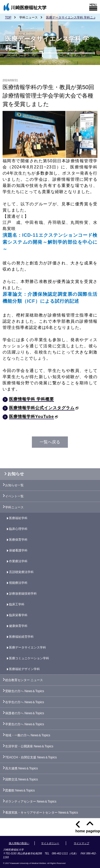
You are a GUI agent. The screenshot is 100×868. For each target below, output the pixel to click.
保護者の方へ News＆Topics (25, 713)
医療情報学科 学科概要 (31, 399)
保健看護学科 (18, 550)
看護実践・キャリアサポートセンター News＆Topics (42, 813)
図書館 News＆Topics (20, 790)
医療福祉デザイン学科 (24, 669)
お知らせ (13, 474)
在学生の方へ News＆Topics (25, 702)
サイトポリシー (50, 843)
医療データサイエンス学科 (28, 647)
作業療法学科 (18, 561)
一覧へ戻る (50, 442)
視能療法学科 (18, 583)
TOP (8, 17)
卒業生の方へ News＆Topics (25, 724)
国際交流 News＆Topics (21, 779)
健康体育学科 (18, 626)
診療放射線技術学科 (23, 594)
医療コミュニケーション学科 (29, 658)
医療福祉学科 (18, 518)
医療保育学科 (18, 540)
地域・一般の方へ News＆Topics (28, 735)
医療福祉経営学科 (21, 637)
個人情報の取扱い (19, 843)
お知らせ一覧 (14, 485)
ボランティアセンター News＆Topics (31, 802)
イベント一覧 (14, 496)
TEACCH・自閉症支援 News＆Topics (31, 757)
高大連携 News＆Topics (21, 768)
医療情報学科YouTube (31, 417)
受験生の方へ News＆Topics (25, 691)
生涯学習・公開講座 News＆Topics (29, 746)
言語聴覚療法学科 (21, 572)
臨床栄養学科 (18, 615)
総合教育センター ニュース (24, 680)
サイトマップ (81, 843)
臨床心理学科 (18, 529)
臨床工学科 (17, 604)
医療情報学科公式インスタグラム (42, 408)
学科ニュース (14, 507)
